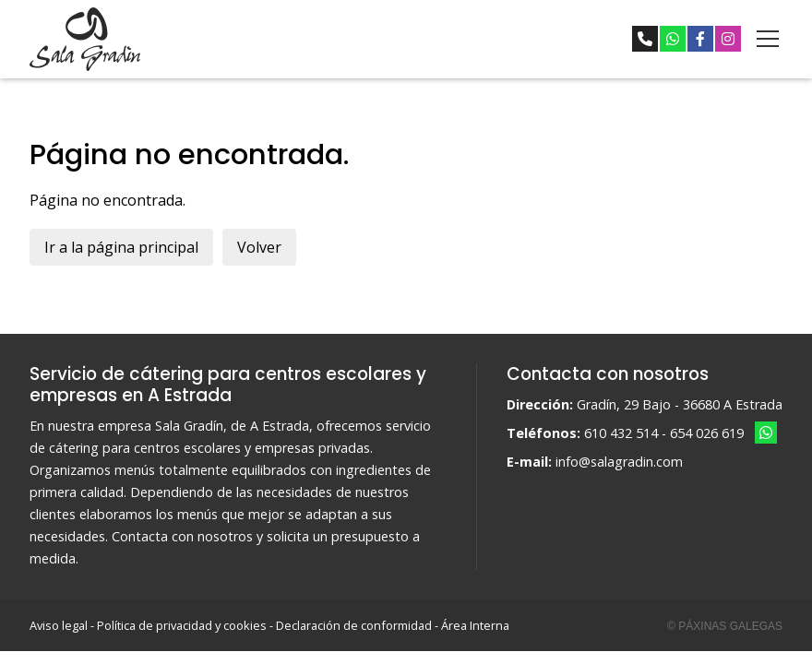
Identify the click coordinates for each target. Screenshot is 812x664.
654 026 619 (707, 433)
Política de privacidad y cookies (182, 625)
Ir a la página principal (121, 247)
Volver (259, 247)
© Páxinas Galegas (725, 626)
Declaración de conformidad (354, 625)
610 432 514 (621, 433)
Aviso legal (59, 625)
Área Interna (475, 625)
